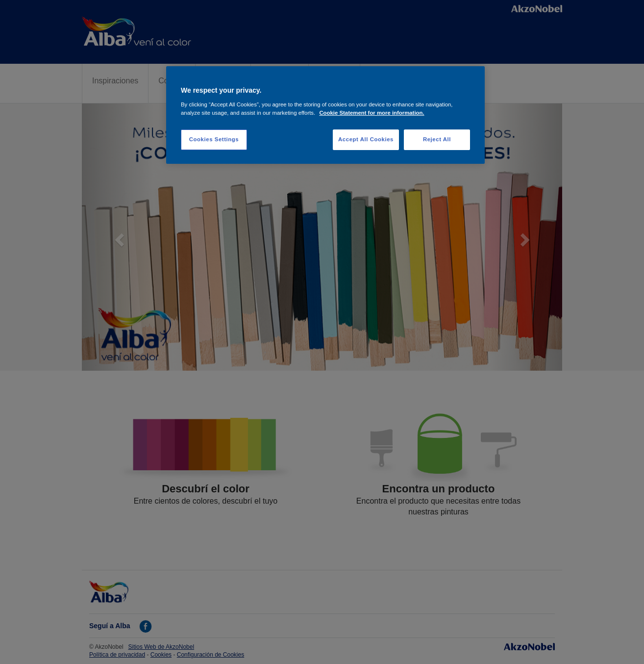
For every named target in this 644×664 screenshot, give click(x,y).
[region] (325, 115)
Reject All (437, 139)
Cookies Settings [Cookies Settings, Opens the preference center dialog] (214, 139)
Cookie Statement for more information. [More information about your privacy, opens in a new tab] (372, 113)
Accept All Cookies (366, 139)
